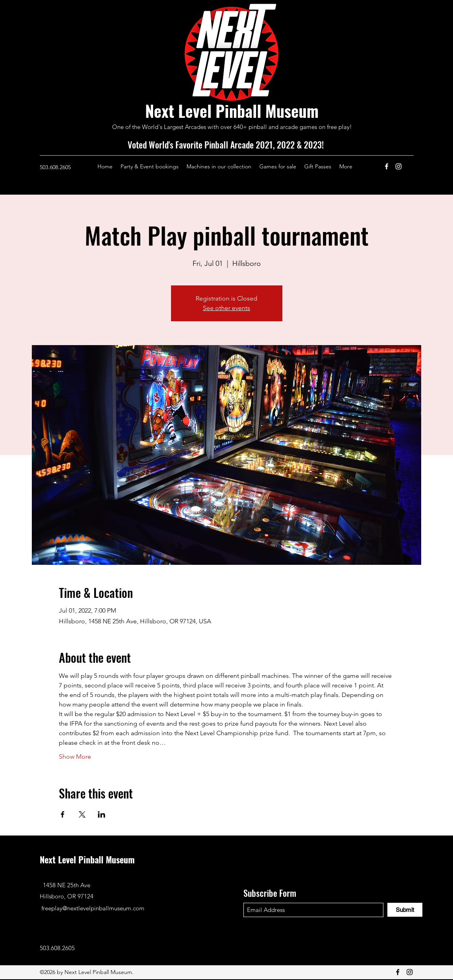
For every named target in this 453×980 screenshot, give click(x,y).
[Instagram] (399, 166)
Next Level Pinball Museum (232, 111)
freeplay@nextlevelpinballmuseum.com (93, 908)
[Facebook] (387, 166)
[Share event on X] (82, 814)
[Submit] (405, 910)
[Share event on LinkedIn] (102, 814)
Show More (75, 756)
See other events (226, 308)
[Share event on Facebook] (63, 814)
